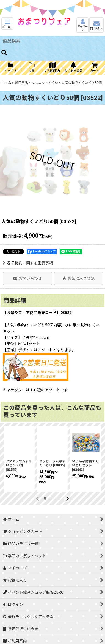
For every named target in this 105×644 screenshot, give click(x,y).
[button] (7, 23)
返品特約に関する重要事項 (28, 263)
